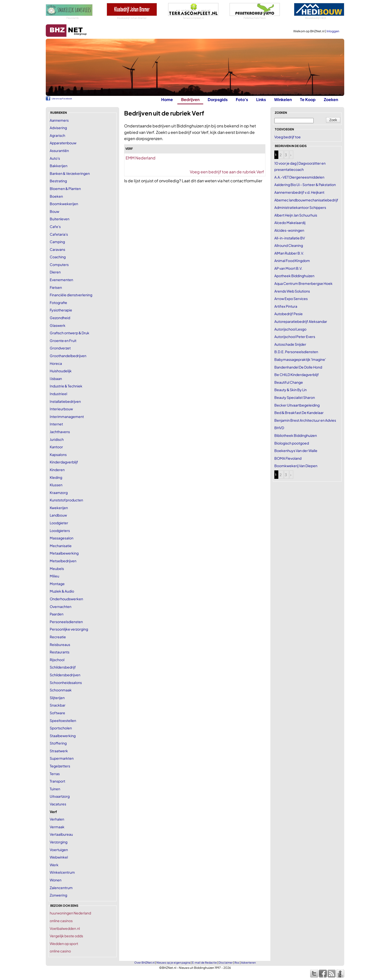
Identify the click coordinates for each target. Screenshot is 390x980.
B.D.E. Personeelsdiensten (296, 352)
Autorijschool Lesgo (290, 329)
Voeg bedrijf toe (288, 137)
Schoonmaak (61, 690)
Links (261, 99)
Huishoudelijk (61, 371)
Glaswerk (58, 325)
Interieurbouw (61, 409)
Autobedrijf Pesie (289, 314)
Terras (55, 774)
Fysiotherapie (61, 310)
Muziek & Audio (62, 591)
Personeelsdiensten (66, 622)
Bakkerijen (59, 166)
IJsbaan (56, 378)
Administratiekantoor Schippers (300, 207)
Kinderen (57, 470)
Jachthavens (60, 432)
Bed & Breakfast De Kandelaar (299, 413)
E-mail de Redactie (204, 962)
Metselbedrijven (63, 561)
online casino (60, 951)
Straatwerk (59, 751)
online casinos (61, 921)
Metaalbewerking (64, 553)
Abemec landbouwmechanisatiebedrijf (306, 200)
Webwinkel (59, 857)
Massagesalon (62, 538)
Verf (53, 812)
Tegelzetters (60, 766)
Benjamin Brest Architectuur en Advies (305, 420)
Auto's (55, 158)
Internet (56, 424)
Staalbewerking (63, 736)
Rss (237, 962)
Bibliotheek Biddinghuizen (296, 435)
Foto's (242, 99)
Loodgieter (59, 523)
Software (57, 713)
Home (167, 99)
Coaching (58, 257)
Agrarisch (57, 135)
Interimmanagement (67, 416)
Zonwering (58, 895)
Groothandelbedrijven (68, 356)
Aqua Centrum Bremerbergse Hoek (303, 283)
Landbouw (58, 515)
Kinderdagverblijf (64, 462)
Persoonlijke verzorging (69, 629)
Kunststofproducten (66, 500)
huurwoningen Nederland (70, 913)
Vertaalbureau (61, 834)
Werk (54, 865)
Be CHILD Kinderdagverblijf (297, 375)
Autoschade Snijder (290, 344)
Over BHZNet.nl (145, 962)
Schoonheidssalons (66, 682)
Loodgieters (60, 530)
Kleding (56, 477)
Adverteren (248, 962)
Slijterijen (57, 698)
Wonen (56, 880)
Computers (59, 264)
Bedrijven (190, 99)
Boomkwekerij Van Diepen (296, 466)
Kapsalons (58, 454)
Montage (57, 584)
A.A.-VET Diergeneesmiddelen (299, 177)
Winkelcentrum (62, 872)
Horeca (56, 363)
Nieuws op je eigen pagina (173, 962)
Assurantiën (59, 151)
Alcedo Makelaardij (290, 223)
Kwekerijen (59, 508)
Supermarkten (62, 758)
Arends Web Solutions (292, 291)
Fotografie (58, 302)
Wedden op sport (64, 943)
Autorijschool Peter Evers (295, 337)
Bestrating (58, 181)
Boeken (56, 196)
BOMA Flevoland (288, 458)
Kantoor (56, 447)
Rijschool (57, 660)
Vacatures (58, 804)
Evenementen (61, 280)
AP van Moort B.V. (288, 268)
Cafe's (55, 226)
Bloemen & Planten (65, 188)
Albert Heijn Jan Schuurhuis (296, 215)
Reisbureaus (60, 644)
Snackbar (58, 705)
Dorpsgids (218, 99)
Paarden (57, 614)
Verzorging (59, 842)
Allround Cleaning (289, 245)
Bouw (54, 211)
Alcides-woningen (289, 230)
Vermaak (57, 827)
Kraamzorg (59, 492)
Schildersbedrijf (63, 667)
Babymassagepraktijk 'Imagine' (300, 359)
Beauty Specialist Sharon (295, 397)
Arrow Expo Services (291, 299)
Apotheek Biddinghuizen (294, 276)
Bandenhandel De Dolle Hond (298, 367)
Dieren (55, 272)
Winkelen (283, 99)
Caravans (57, 249)
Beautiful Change (289, 382)
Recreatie (58, 637)
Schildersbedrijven (65, 675)
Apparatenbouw (63, 143)
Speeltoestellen (63, 720)
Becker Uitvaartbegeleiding (297, 405)
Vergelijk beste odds (66, 936)
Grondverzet (60, 348)
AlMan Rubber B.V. (289, 253)
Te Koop (308, 99)
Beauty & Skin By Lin (291, 390)
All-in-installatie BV (290, 238)
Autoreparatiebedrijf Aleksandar (301, 321)
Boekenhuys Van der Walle (296, 451)
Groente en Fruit (63, 340)
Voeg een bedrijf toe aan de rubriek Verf (227, 172)
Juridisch (57, 439)
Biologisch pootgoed (292, 443)
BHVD (279, 428)
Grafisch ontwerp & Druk (70, 333)
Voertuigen (59, 850)
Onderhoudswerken (66, 599)
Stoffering (58, 743)
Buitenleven (60, 219)
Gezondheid (60, 318)
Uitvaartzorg (60, 796)
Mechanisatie (61, 546)
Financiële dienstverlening (71, 295)
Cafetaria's (59, 234)
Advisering (58, 128)
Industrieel (58, 394)
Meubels (57, 568)
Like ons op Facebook (62, 99)
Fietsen (56, 287)
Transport (57, 781)
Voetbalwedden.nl (65, 928)
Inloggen (333, 31)
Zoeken (331, 99)
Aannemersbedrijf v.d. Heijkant (299, 192)
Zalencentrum (61, 888)
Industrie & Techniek (66, 386)
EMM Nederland (141, 158)
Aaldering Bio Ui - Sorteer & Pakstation (305, 185)
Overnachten (61, 606)
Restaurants (60, 652)
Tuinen (55, 789)
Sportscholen (61, 728)
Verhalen (57, 819)
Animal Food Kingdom (292, 261)
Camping (57, 242)
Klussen (56, 485)
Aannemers (59, 120)
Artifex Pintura (286, 306)
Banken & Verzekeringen (70, 173)
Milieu (54, 576)
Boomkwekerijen (64, 204)
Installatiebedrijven (65, 401)
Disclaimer (226, 962)
